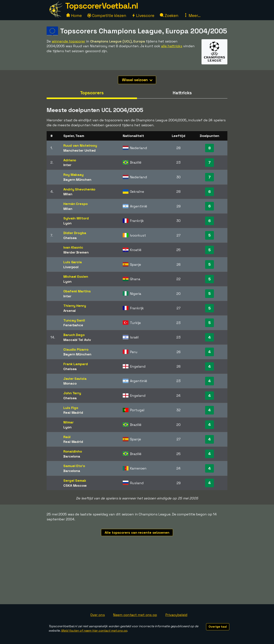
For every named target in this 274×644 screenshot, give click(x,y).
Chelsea (70, 238)
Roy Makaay (73, 175)
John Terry (72, 393)
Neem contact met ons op (135, 615)
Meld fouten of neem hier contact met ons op (94, 631)
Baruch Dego (74, 335)
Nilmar (68, 422)
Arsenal (70, 311)
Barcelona (72, 456)
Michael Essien (76, 276)
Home (74, 16)
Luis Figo (71, 408)
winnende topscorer (68, 41)
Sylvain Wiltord (76, 218)
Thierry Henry (75, 306)
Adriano (70, 160)
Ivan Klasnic (73, 247)
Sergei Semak (75, 480)
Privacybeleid (176, 615)
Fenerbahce (73, 325)
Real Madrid (73, 412)
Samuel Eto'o (74, 466)
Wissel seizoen (137, 80)
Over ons (98, 615)
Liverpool (71, 267)
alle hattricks (172, 46)
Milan (68, 194)
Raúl (67, 437)
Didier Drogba (75, 233)
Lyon (67, 223)
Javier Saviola (75, 379)
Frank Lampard (76, 364)
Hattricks (182, 93)
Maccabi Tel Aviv (77, 340)
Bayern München (77, 180)
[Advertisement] (137, 576)
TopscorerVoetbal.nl (102, 6)
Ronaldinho (73, 451)
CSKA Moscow (75, 485)
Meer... (192, 16)
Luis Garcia (73, 262)
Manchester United (80, 150)
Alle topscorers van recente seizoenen (137, 532)
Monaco (70, 383)
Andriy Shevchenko (79, 189)
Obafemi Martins (77, 291)
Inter (67, 165)
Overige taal (218, 627)
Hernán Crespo (76, 204)
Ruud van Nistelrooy (80, 145)
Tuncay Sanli (74, 320)
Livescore (143, 16)
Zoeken (169, 16)
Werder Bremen (76, 252)
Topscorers (92, 93)
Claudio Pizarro (76, 349)
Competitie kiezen (107, 16)
